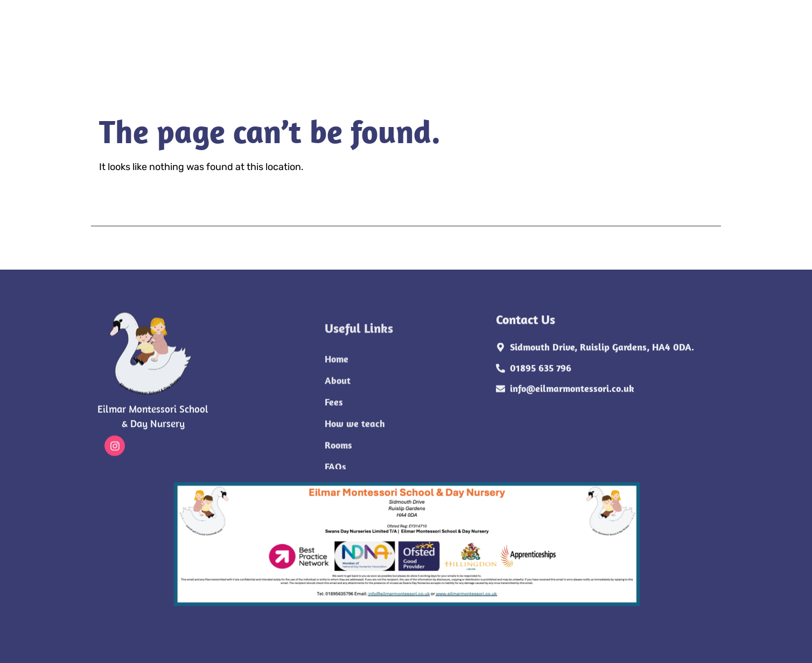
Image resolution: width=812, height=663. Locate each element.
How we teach (341, 41)
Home (186, 41)
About (234, 41)
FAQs (461, 41)
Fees (278, 41)
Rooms (414, 41)
